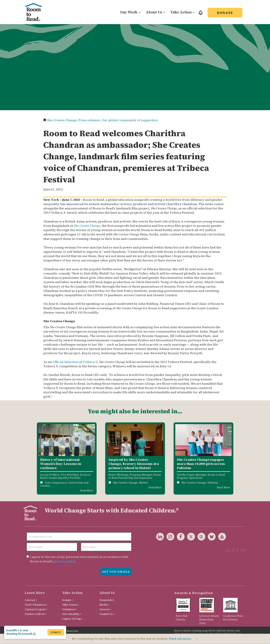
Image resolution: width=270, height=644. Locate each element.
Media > (104, 605)
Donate (225, 13)
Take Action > (71, 605)
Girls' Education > (36, 605)
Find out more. (180, 639)
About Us (155, 12)
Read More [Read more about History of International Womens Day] (87, 490)
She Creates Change (87, 226)
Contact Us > (107, 614)
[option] (67, 458)
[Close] (197, 639)
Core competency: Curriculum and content (64, 484)
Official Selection (65, 362)
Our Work (130, 12)
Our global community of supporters (130, 120)
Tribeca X (90, 362)
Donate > (68, 600)
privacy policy (64, 561)
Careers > (105, 609)
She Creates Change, (63, 120)
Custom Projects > (36, 609)
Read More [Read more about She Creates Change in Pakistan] (224, 487)
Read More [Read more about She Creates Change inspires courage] (155, 487)
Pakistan (213, 483)
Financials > (107, 600)
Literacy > (31, 600)
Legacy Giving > (72, 619)
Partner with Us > (36, 614)
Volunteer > (69, 609)
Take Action (183, 12)
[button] (201, 14)
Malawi (144, 483)
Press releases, (90, 120)
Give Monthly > (72, 614)
